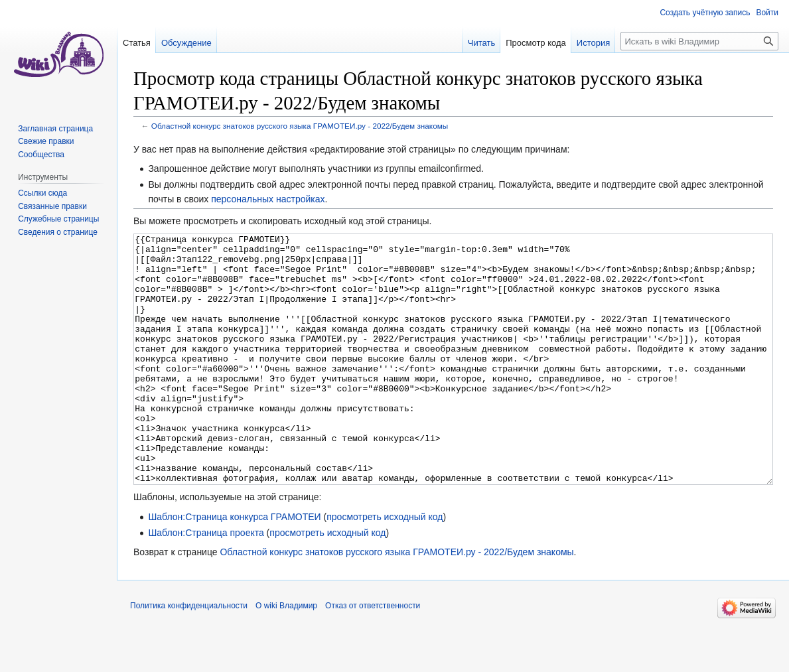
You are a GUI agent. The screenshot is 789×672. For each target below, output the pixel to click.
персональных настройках (268, 199)
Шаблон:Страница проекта (206, 582)
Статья (137, 43)
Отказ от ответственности (373, 655)
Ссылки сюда (42, 193)
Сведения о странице (58, 232)
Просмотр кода (536, 43)
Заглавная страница (55, 129)
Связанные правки (52, 206)
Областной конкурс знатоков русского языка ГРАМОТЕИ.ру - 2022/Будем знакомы (300, 126)
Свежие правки (46, 141)
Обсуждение (186, 43)
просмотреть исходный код (385, 567)
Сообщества (41, 155)
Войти (767, 13)
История (593, 43)
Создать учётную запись (705, 13)
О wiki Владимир (286, 655)
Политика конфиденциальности (189, 655)
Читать (481, 43)
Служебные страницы (58, 219)
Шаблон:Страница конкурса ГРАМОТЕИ (234, 567)
